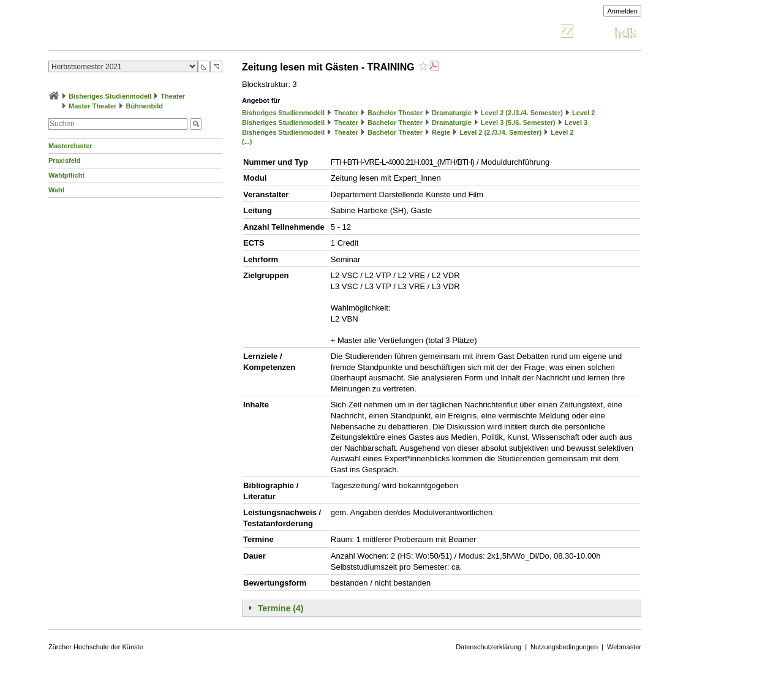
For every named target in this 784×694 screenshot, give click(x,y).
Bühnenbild (144, 106)
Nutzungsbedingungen (564, 647)
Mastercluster (70, 146)
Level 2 (583, 113)
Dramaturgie (452, 113)
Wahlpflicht (66, 175)
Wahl (56, 190)
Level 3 (576, 123)
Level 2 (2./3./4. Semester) (522, 113)
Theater (173, 96)
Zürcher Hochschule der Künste (96, 647)
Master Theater (92, 106)
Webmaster (624, 647)
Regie (441, 132)
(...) (247, 141)
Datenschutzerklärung (488, 647)
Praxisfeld (65, 160)
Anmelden (622, 11)
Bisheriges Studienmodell (110, 96)
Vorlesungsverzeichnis (138, 33)
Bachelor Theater (395, 113)
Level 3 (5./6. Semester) (518, 123)
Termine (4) (281, 608)
